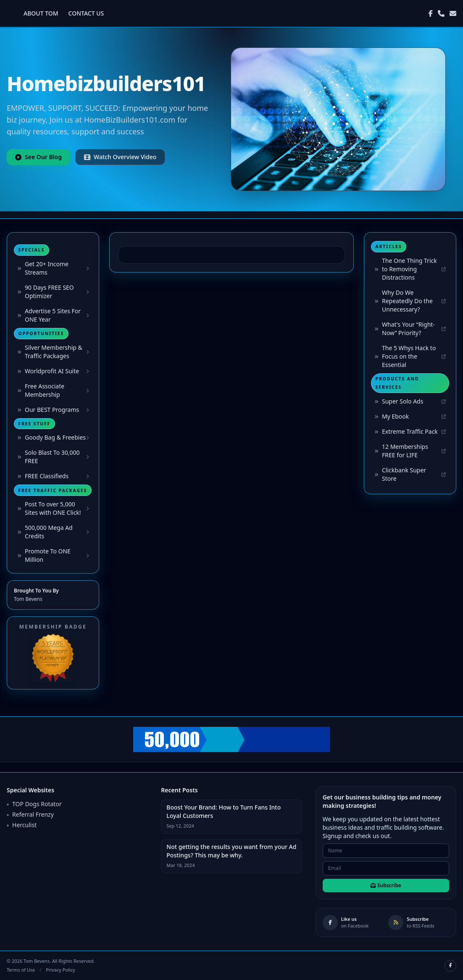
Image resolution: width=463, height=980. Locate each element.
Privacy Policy (60, 970)
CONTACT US (86, 13)
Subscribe (386, 885)
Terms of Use (21, 970)
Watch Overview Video (120, 157)
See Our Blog (38, 157)
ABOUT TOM (41, 13)
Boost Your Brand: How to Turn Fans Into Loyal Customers (224, 811)
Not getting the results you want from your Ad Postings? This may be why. (231, 851)
